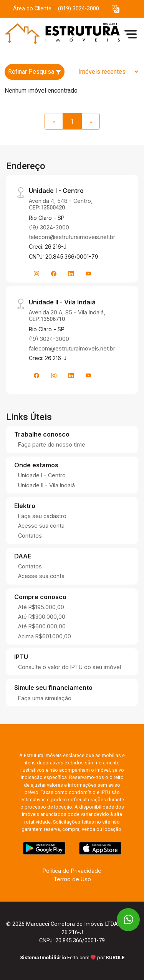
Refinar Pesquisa (35, 72)
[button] (116, 9)
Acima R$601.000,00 (45, 636)
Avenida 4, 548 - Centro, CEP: (61, 204)
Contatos (30, 536)
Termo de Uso (72, 879)
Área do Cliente (32, 9)
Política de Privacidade (72, 871)
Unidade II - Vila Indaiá (46, 485)
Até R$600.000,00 (42, 626)
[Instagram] (36, 274)
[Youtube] (88, 274)
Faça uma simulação (45, 698)
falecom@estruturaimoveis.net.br (72, 237)
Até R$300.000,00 (42, 617)
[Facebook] (54, 274)
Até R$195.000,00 (41, 607)
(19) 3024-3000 (49, 227)
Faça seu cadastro (42, 516)
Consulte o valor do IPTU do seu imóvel (70, 667)
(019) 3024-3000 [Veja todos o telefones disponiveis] (79, 9)
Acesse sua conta (41, 526)
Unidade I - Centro (42, 475)
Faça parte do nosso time (52, 444)
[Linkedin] (71, 274)
